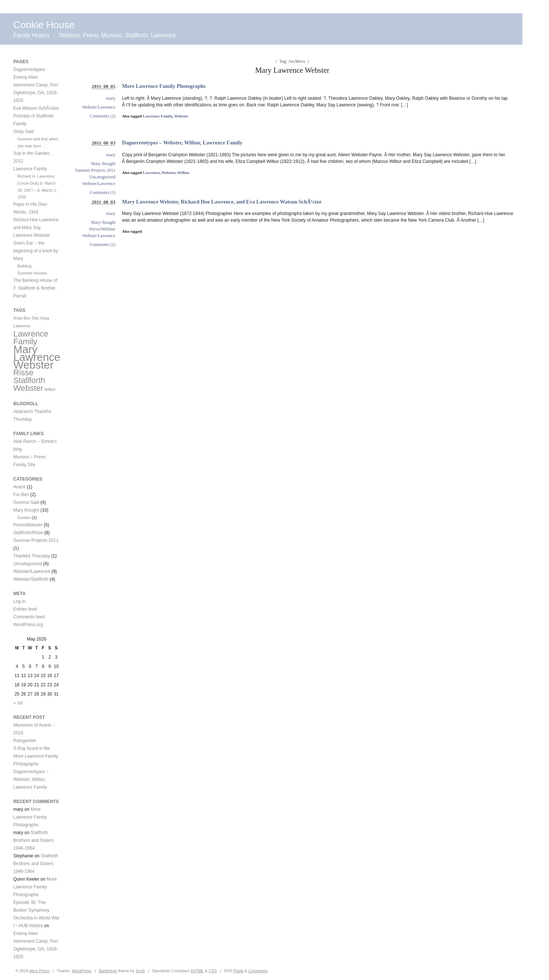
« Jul (18, 703)
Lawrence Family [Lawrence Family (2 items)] (31, 338)
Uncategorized (102, 177)
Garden (24, 518)
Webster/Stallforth (31, 579)
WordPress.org (28, 625)
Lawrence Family (157, 116)
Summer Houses (32, 273)
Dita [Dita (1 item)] (35, 318)
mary (111, 98)
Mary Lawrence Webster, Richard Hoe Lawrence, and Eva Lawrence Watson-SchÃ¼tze (222, 202)
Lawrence (151, 173)
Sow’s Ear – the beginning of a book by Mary (36, 251)
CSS (213, 971)
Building (24, 266)
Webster (181, 116)
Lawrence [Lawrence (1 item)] (22, 326)
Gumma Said (26, 502)
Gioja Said (23, 132)
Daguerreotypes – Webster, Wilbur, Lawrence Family (182, 143)
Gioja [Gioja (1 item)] (45, 318)
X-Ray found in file (31, 748)
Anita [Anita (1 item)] (18, 318)
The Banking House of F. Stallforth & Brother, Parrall (35, 288)
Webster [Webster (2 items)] (28, 388)
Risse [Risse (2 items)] (23, 373)
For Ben (21, 495)
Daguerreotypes (29, 69)
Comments (258, 971)
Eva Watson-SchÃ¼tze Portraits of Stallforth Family (36, 116)
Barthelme (108, 971)
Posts (238, 971)
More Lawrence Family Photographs (164, 86)
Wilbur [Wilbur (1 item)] (50, 389)
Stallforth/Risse (28, 533)
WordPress (82, 971)
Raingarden (25, 741)
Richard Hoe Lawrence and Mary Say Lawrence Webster (36, 228)
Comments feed (29, 617)
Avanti (19, 487)
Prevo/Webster (102, 229)
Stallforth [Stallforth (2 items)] (29, 380)
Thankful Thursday (32, 556)
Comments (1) (103, 192)
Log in (19, 601)
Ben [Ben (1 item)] (27, 318)
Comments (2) (103, 116)
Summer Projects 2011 (95, 170)
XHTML (197, 971)
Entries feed (25, 609)
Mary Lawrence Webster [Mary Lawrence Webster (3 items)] (37, 357)
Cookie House (44, 25)
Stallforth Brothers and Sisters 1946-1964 (33, 840)
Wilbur (184, 173)
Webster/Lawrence (99, 107)
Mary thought (103, 164)
